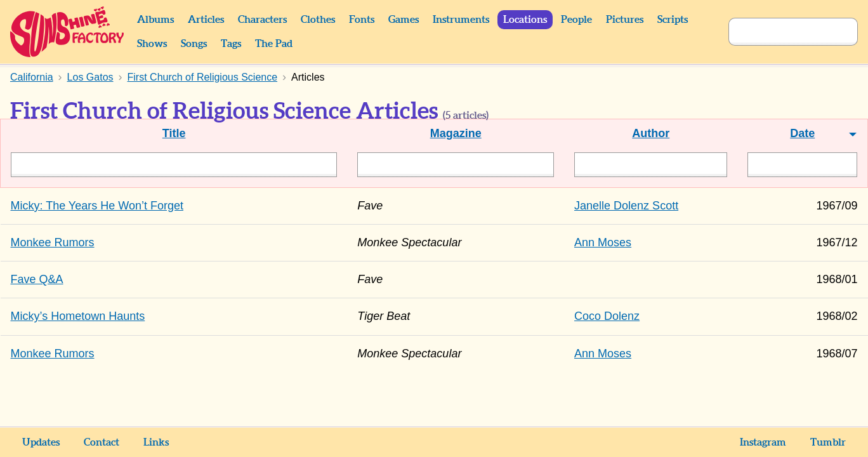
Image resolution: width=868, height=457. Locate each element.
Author (651, 133)
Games (404, 20)
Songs (194, 44)
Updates (41, 442)
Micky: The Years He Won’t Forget (97, 206)
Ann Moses (603, 242)
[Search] (779, 32)
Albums (155, 20)
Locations (525, 20)
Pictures (625, 20)
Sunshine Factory (68, 32)
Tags (231, 44)
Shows (152, 44)
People (576, 20)
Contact (102, 442)
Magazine (456, 133)
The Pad (274, 44)
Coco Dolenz (607, 316)
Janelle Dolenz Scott (626, 206)
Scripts (673, 20)
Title (174, 133)
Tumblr (828, 442)
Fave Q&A (37, 279)
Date (802, 133)
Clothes (318, 20)
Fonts (362, 20)
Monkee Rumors (53, 242)
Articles (206, 20)
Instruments (461, 20)
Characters (262, 20)
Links (156, 442)
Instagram (763, 442)
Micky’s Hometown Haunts (78, 316)
